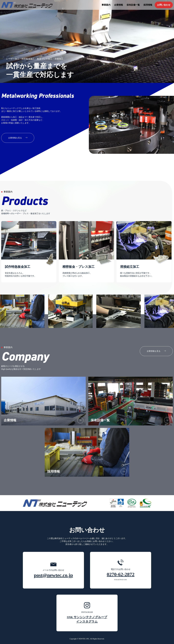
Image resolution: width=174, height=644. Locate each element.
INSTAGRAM (87, 613)
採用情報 (148, 5)
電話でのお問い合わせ (121, 570)
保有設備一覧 (133, 5)
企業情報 (119, 5)
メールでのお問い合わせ (53, 570)
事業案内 (106, 5)
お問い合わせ (164, 5)
